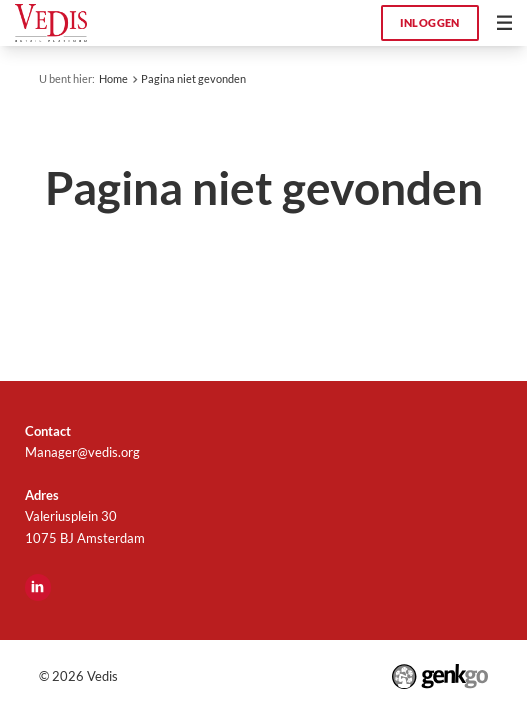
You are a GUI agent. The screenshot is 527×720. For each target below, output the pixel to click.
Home (113, 78)
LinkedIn (38, 587)
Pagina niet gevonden (193, 78)
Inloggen (430, 22)
